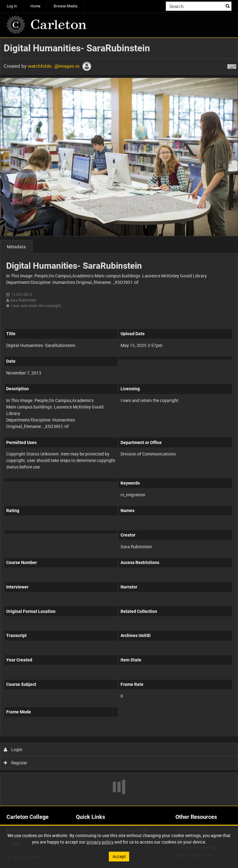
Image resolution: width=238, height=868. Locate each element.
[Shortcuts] (232, 65)
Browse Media (66, 6)
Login (13, 749)
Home (35, 6)
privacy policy (100, 842)
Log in (12, 6)
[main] (119, 422)
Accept (119, 856)
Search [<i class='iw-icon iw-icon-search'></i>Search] (228, 6)
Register (16, 763)
